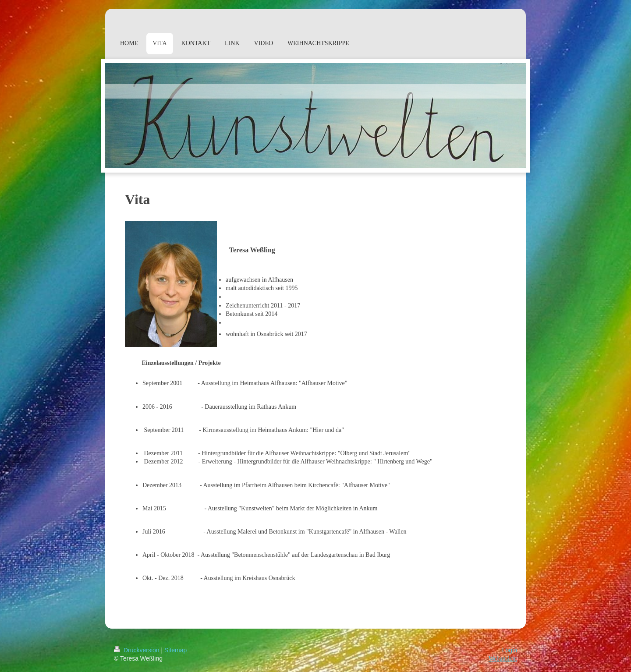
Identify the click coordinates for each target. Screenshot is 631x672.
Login (510, 650)
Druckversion (137, 650)
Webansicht (503, 659)
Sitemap (175, 650)
